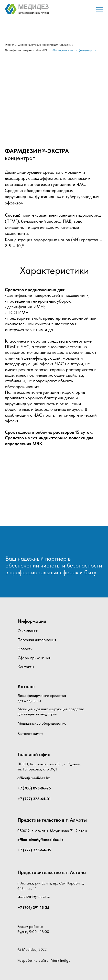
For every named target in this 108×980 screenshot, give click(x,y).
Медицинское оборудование (42, 723)
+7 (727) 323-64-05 (34, 850)
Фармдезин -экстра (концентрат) (74, 50)
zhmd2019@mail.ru (34, 897)
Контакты (26, 667)
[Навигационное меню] (100, 9)
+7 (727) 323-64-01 (34, 799)
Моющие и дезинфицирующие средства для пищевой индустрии (51, 711)
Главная (10, 45)
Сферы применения (34, 658)
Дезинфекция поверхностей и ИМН (27, 50)
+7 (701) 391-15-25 (33, 908)
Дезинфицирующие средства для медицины (45, 45)
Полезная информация (37, 640)
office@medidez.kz (34, 778)
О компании (28, 631)
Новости (25, 649)
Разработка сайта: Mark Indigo (44, 960)
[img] (30, 543)
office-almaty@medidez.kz (40, 840)
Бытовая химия (30, 734)
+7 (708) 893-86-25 (34, 788)
